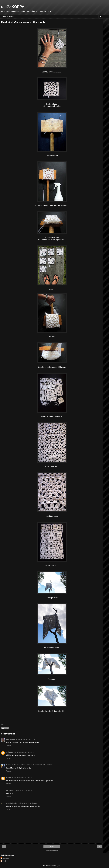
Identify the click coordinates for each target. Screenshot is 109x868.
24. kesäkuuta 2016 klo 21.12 (24, 778)
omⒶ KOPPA (13, 7)
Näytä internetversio (52, 851)
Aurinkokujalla (12, 803)
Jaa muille (5, 728)
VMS (4, 861)
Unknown (10, 752)
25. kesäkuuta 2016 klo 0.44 (23, 790)
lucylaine (10, 790)
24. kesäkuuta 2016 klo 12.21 (26, 739)
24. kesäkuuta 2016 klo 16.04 (43, 765)
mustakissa (11, 739)
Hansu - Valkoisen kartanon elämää (19, 765)
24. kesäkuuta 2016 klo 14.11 (24, 752)
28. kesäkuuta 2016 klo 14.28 (28, 803)
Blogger (57, 866)
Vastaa (9, 745)
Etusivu (52, 847)
